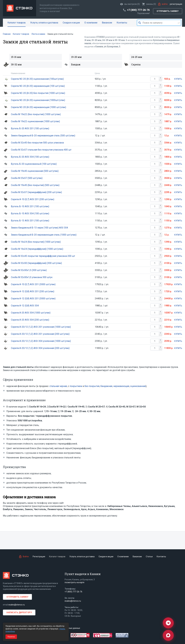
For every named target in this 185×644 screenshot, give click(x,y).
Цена (97, 73)
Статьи (149, 557)
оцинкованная (138, 386)
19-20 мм (76, 57)
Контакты (122, 23)
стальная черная (58, 386)
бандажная (106, 386)
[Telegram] (168, 623)
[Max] (168, 635)
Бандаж (76, 64)
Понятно (11, 637)
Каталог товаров (17, 23)
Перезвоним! (143, 13)
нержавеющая (121, 386)
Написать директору (19, 612)
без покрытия (92, 386)
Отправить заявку (168, 11)
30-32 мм (16, 64)
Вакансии (107, 23)
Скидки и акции (71, 23)
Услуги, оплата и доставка (44, 23)
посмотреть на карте (75, 582)
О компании (91, 23)
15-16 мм (16, 57)
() (149, 4)
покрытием (76, 386)
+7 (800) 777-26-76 (73, 592)
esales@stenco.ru (17, 605)
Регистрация (176, 4)
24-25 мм (137, 57)
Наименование (18, 73)
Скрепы (136, 64)
